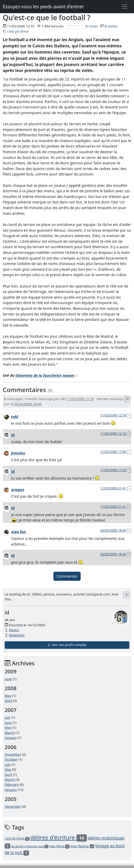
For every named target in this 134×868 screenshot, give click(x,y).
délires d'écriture (59, 837)
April (8, 701)
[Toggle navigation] (125, 6)
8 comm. (112, 26)
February (12, 784)
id (13, 435)
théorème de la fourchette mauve (45, 375)
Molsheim (17, 635)
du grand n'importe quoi (30, 846)
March (10, 733)
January (11, 738)
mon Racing (82, 846)
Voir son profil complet (67, 645)
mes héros (59, 846)
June (8, 679)
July (8, 717)
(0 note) (82, 26)
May (8, 696)
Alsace (14, 630)
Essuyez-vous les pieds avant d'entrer (43, 6)
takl (15, 417)
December (13, 754)
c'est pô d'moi (18, 31)
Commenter (67, 576)
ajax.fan (19, 532)
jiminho (18, 453)
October (11, 759)
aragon (18, 490)
